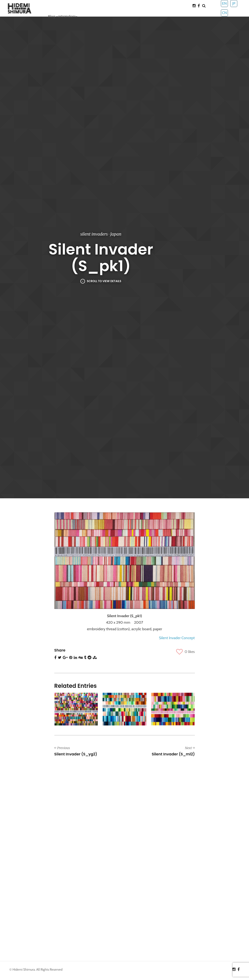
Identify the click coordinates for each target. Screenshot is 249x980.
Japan (116, 234)
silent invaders (94, 234)
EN (224, 3)
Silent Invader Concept (177, 638)
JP (234, 3)
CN (224, 13)
